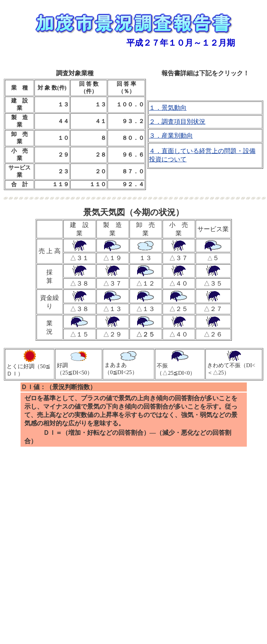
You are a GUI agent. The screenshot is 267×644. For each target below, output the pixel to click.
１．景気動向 (168, 108)
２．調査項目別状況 (177, 122)
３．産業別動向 (171, 136)
